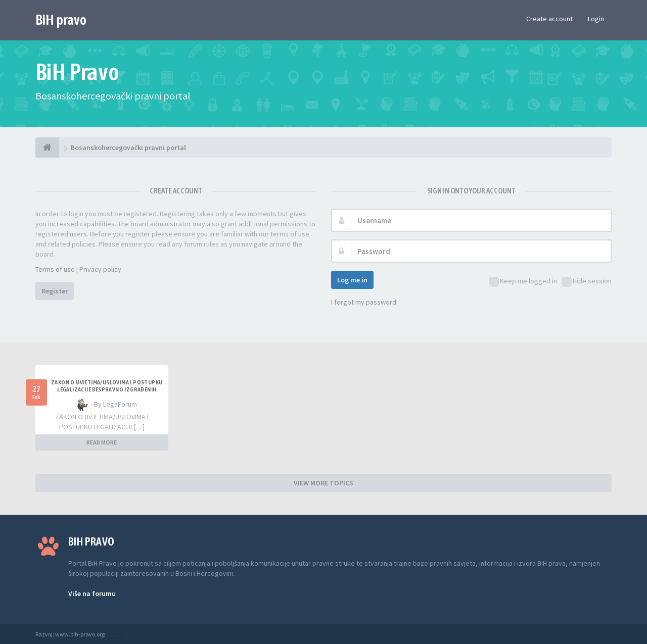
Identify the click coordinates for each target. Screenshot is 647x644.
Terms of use (55, 269)
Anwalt (115, 634)
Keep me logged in (523, 282)
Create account (549, 19)
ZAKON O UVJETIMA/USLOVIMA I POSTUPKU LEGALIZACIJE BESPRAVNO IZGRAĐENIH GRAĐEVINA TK (107, 389)
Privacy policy (100, 269)
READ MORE (102, 442)
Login (596, 19)
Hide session (587, 282)
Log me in (352, 280)
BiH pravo (61, 20)
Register (55, 291)
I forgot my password (364, 302)
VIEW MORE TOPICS (323, 483)
